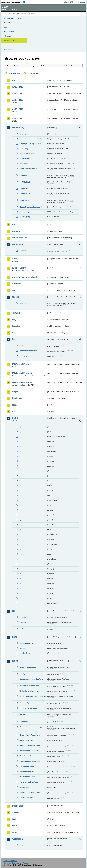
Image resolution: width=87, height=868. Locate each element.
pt (20, 569)
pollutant (23, 356)
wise (15, 832)
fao (14, 290)
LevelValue (24, 722)
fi (20, 491)
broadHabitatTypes (27, 643)
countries (23, 303)
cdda (15, 225)
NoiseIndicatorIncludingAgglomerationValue (33, 727)
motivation (24, 164)
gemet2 (16, 313)
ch (20, 451)
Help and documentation (13, 18)
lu (20, 544)
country (23, 845)
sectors (22, 629)
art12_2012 (18, 87)
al (20, 427)
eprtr (15, 259)
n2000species (25, 200)
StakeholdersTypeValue (29, 782)
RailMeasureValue (27, 766)
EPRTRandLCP (20, 268)
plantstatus (24, 622)
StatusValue (24, 787)
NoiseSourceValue (27, 756)
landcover (17, 398)
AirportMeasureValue (28, 667)
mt (21, 554)
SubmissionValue (26, 798)
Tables (6, 27)
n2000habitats (25, 182)
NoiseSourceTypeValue (29, 751)
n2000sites (24, 189)
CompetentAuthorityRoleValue (32, 679)
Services (7, 45)
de (20, 466)
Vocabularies (9, 40)
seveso (16, 812)
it (20, 530)
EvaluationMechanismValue (30, 691)
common (17, 231)
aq (14, 80)
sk (20, 593)
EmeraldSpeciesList (27, 153)
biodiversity (18, 128)
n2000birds (24, 175)
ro (20, 574)
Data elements (9, 32)
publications (18, 806)
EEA (14, 2)
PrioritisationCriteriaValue (30, 761)
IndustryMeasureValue (28, 708)
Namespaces (8, 49)
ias (14, 333)
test (14, 819)
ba (20, 437)
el (20, 481)
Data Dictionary (21, 14)
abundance (24, 134)
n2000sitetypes (25, 193)
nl (20, 559)
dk (20, 471)
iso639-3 (23, 715)
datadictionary (19, 238)
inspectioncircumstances (30, 351)
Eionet (13, 14)
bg (21, 447)
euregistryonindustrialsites (26, 277)
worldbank (18, 839)
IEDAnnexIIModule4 (22, 382)
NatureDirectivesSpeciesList (31, 207)
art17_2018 (18, 118)
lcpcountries (24, 617)
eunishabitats (25, 158)
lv (20, 549)
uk (20, 603)
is (20, 525)
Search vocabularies (15, 73)
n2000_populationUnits (29, 168)
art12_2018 (18, 93)
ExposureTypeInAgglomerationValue (33, 696)
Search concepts (32, 73)
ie (20, 520)
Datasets (7, 23)
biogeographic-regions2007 (30, 139)
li (20, 535)
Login (68, 2)
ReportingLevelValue (28, 771)
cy (20, 456)
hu (21, 515)
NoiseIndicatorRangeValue (30, 735)
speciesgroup (25, 217)
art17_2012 (18, 109)
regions (22, 648)
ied (14, 339)
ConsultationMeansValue (29, 686)
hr (20, 510)
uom (15, 826)
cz (20, 461)
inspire (16, 392)
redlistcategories (26, 212)
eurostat (16, 284)
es (20, 486)
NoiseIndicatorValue (27, 740)
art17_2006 (18, 100)
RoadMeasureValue (27, 777)
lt (20, 540)
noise (15, 661)
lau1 (14, 405)
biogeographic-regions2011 (30, 144)
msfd (15, 637)
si (20, 588)
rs (20, 579)
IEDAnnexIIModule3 (22, 373)
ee (20, 476)
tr (20, 598)
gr (20, 505)
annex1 (22, 346)
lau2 (14, 411)
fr (20, 495)
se (20, 584)
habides (16, 326)
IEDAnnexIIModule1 (22, 364)
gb (21, 500)
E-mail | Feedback (10, 861)
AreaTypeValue (25, 674)
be (20, 442)
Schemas (7, 36)
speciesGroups (25, 653)
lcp (14, 611)
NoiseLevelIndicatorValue (30, 745)
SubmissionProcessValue (30, 792)
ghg (14, 319)
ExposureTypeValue (27, 703)
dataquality (24, 149)
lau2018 (16, 418)
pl (20, 564)
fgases (16, 297)
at (20, 432)
